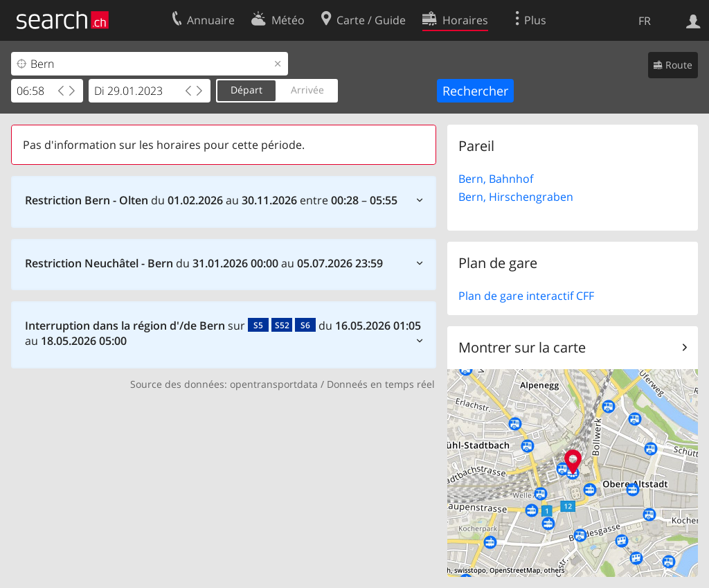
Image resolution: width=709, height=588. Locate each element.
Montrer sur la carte (522, 347)
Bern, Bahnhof (496, 179)
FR (645, 21)
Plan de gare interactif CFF (526, 296)
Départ (246, 90)
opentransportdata (274, 384)
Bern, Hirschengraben (516, 197)
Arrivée (307, 90)
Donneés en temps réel (381, 384)
